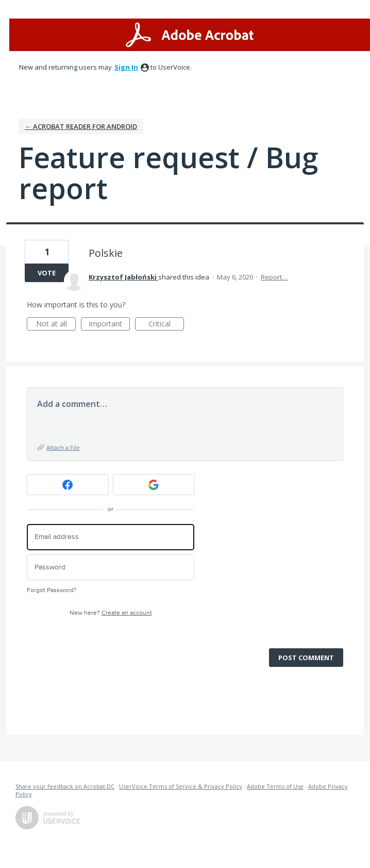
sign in (126, 67)
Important (109, 325)
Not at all (56, 325)
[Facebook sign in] (68, 485)
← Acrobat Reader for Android (81, 126)
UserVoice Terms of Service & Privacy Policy (181, 786)
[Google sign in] (154, 485)
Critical (166, 325)
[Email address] (111, 537)
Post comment (306, 658)
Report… (274, 277)
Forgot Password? (52, 590)
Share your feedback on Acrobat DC (65, 786)
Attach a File (63, 447)
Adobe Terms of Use (275, 786)
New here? (111, 613)
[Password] (111, 568)
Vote (47, 273)
